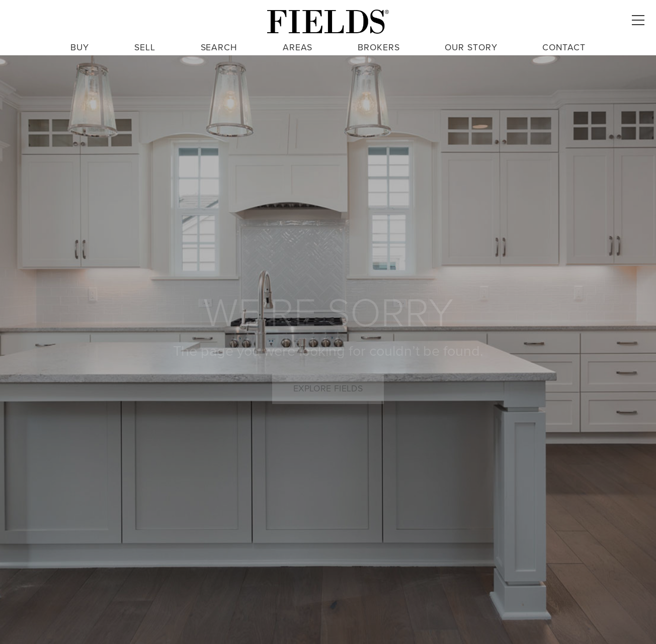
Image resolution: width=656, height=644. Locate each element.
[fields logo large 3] (328, 22)
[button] (638, 20)
